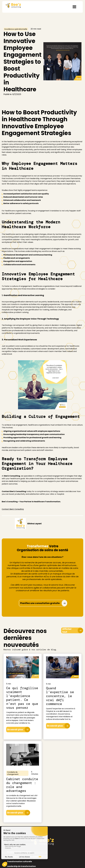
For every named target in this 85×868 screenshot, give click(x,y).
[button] (74, 7)
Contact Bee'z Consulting (13, 509)
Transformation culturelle (19, 862)
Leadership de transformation (21, 866)
